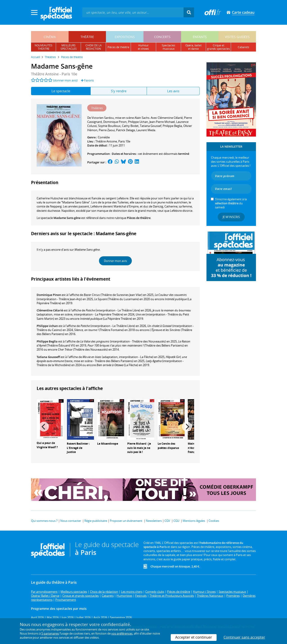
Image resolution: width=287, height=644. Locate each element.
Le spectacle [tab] (61, 91)
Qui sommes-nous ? (44, 521)
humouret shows (143, 47)
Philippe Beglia (47, 341)
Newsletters (154, 521)
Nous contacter (71, 521)
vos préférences (122, 633)
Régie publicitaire (96, 521)
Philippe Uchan (47, 326)
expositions (125, 37)
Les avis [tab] (173, 91)
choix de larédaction (94, 47)
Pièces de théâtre (139, 218)
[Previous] (44, 427)
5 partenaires (50, 633)
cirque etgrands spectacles (219, 47)
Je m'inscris (231, 217)
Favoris (87, 80)
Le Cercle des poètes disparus (168, 446)
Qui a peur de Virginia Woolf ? (47, 445)
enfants (200, 37)
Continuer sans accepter (244, 637)
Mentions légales (194, 521)
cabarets (243, 47)
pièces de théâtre (118, 47)
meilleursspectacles (69, 47)
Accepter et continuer (194, 637)
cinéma (50, 37)
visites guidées (237, 37)
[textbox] (133, 12)
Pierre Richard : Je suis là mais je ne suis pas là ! (139, 448)
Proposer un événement (126, 521)
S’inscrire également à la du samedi (231, 203)
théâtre (87, 37)
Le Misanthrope (108, 444)
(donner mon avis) (65, 80)
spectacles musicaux (168, 47)
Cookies (214, 521)
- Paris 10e (54, 74)
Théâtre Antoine (106, 141)
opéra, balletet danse (193, 47)
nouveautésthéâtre (44, 47)
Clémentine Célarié (50, 310)
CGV (167, 521)
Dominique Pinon (49, 295)
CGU (176, 521)
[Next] (187, 427)
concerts (162, 37)
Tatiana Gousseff (48, 357)
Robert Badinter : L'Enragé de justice (78, 448)
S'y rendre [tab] (119, 91)
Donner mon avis (115, 261)
